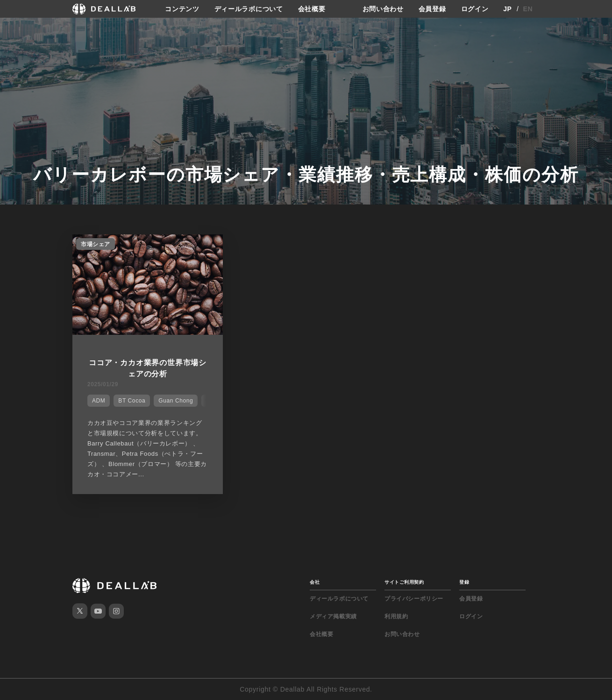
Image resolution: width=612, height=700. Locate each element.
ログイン (475, 9)
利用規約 (396, 616)
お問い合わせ (383, 9)
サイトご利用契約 (404, 582)
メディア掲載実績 (333, 616)
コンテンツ (182, 9)
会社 (315, 582)
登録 (464, 582)
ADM (99, 401)
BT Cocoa (132, 401)
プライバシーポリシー (414, 599)
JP (508, 9)
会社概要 (312, 9)
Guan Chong (176, 401)
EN (528, 9)
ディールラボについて (249, 9)
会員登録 (432, 9)
